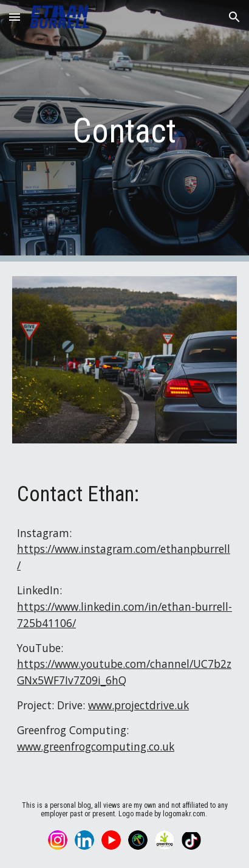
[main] (124, 131)
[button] (15, 17)
